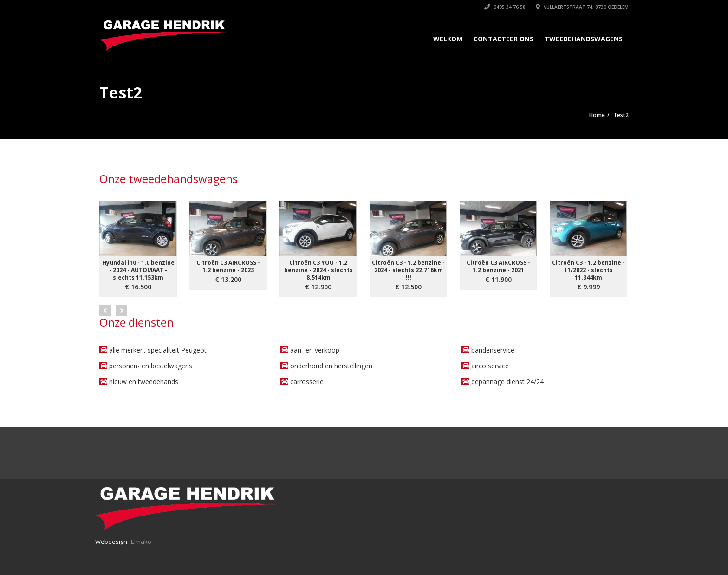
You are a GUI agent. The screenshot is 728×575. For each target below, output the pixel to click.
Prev (105, 310)
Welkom (448, 39)
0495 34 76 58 (505, 7)
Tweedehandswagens (584, 39)
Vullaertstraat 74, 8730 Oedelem (582, 7)
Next (121, 310)
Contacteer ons (504, 39)
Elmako (141, 542)
